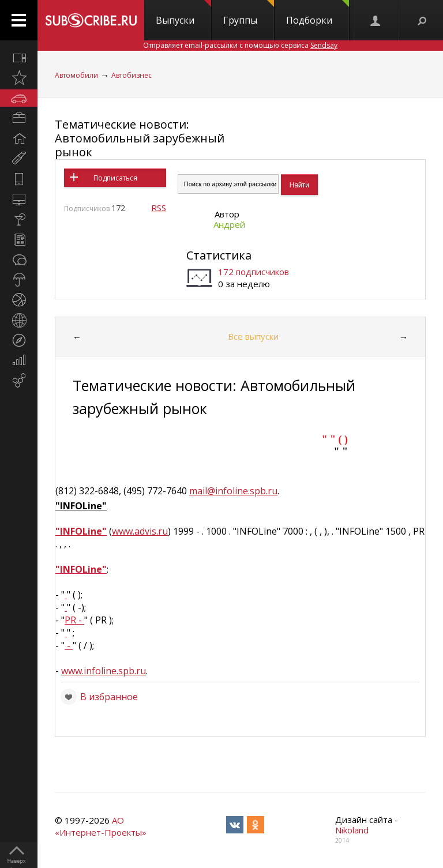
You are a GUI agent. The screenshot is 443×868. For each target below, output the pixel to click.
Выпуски (183, 13)
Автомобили (76, 75)
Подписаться (115, 178)
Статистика (219, 255)
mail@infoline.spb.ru (233, 491)
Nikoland (352, 830)
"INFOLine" (81, 531)
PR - (74, 620)
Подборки (318, 13)
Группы (249, 13)
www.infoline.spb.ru (104, 671)
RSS (159, 208)
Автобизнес (132, 75)
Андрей (229, 224)
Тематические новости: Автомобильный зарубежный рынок (140, 138)
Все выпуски (253, 336)
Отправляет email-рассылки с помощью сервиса (240, 45)
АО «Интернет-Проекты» (101, 826)
